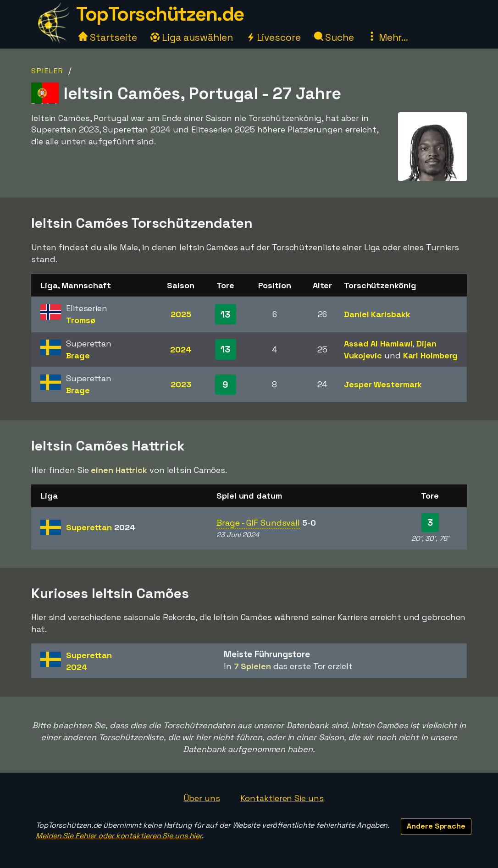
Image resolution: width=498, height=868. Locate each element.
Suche (334, 37)
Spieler (47, 71)
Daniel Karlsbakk (377, 314)
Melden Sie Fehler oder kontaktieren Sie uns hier (119, 836)
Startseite (108, 37)
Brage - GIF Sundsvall (258, 523)
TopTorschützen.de (160, 14)
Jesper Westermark (383, 384)
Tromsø (80, 320)
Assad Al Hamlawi (378, 343)
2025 (181, 314)
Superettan (101, 527)
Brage (78, 355)
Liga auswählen (192, 37)
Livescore (274, 37)
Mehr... (388, 37)
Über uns (202, 798)
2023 (181, 384)
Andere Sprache (436, 826)
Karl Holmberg (431, 355)
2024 (181, 349)
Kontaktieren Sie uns (282, 798)
